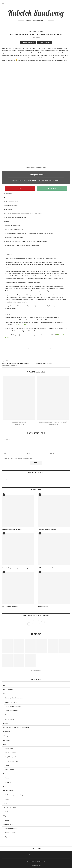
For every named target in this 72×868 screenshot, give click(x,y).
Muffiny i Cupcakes (11, 833)
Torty (7, 812)
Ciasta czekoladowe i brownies (14, 706)
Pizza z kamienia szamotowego (47, 529)
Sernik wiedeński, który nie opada (11, 529)
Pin (20, 188)
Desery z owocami (10, 753)
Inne (5, 744)
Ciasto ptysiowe (8, 736)
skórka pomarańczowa (26, 349)
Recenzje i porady (8, 790)
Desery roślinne (10, 748)
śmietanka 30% (40, 349)
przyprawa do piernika (10, 349)
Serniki (42, 32)
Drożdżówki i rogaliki (11, 828)
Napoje (7, 765)
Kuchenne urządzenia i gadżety (14, 795)
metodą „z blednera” (22, 325)
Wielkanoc (6, 820)
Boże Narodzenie (33, 32)
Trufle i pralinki (10, 769)
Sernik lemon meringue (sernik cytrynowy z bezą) (53, 422)
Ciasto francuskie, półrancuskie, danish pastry (16, 727)
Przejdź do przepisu (28, 42)
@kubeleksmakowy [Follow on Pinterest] (36, 670)
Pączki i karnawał (10, 837)
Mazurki (8, 715)
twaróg (49, 349)
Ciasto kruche (7, 732)
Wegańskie (7, 816)
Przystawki (8, 782)
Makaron (8, 778)
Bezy (5, 685)
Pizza (5, 786)
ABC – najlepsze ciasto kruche (10, 606)
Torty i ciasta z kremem (10, 807)
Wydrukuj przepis (45, 42)
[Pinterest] (39, 624)
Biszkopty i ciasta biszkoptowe (14, 698)
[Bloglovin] (43, 624)
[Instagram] (34, 624)
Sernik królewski (43, 606)
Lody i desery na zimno (12, 757)
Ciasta (5, 694)
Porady (7, 799)
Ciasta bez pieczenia (11, 702)
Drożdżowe (7, 740)
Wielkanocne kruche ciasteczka (47, 568)
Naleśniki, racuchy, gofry (12, 761)
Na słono (6, 774)
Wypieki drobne (8, 824)
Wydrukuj (52, 188)
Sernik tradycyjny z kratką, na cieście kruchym (15, 568)
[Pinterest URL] (7, 646)
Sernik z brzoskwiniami (19, 422)
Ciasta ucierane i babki (12, 711)
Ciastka (5, 723)
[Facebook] (63, 3)
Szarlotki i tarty (10, 719)
